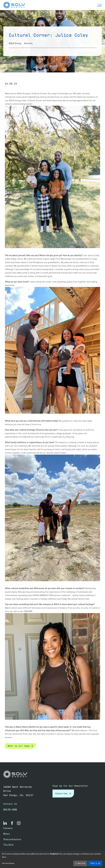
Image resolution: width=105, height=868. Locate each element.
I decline (80, 863)
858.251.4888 (10, 810)
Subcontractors (12, 839)
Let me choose (8, 863)
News (7, 834)
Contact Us (10, 804)
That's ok (95, 863)
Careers (8, 828)
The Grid (8, 845)
